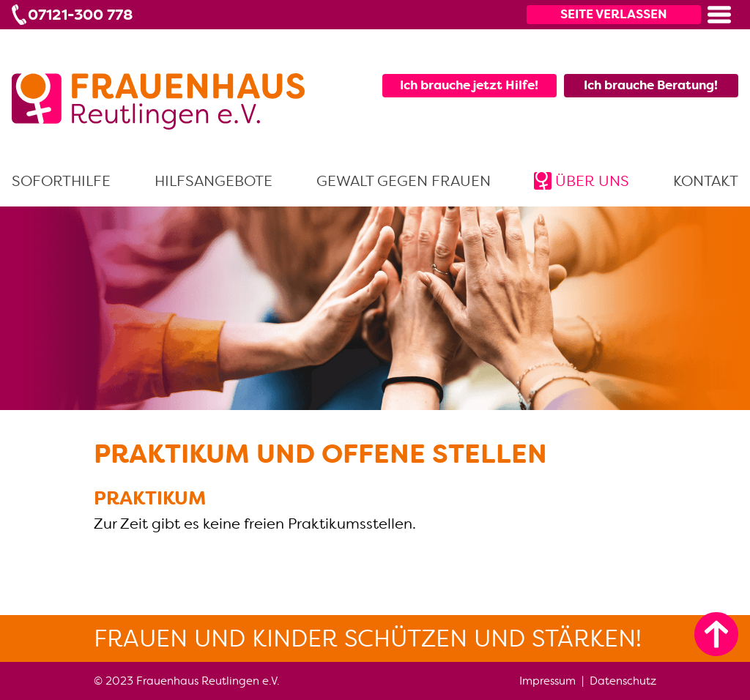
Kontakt (706, 181)
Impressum (547, 681)
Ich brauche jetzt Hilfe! (469, 85)
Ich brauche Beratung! (651, 85)
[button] (719, 15)
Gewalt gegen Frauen (404, 181)
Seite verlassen (614, 14)
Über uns (592, 181)
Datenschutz (623, 681)
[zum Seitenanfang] (716, 634)
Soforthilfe (61, 181)
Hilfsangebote (214, 181)
